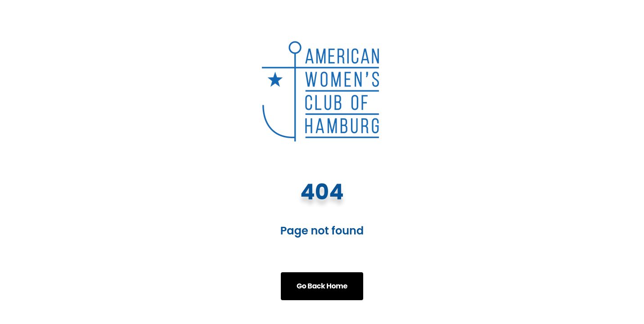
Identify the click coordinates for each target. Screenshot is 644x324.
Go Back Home (322, 286)
